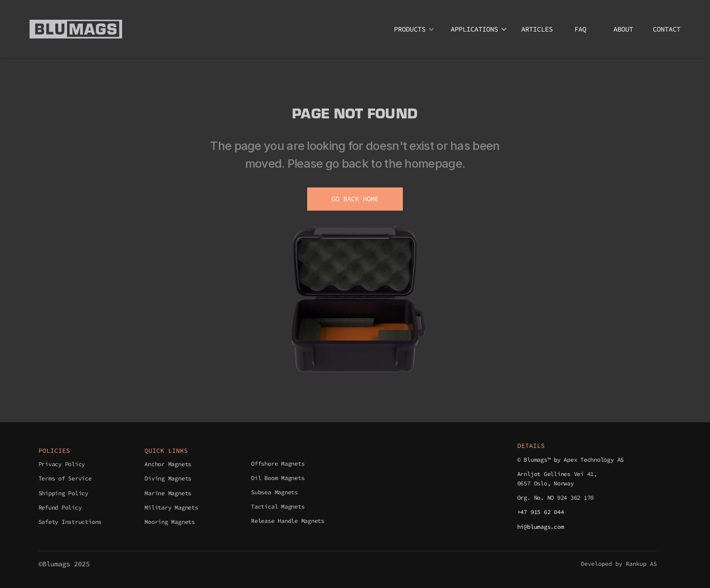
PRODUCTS (410, 29)
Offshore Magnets (278, 463)
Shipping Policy (63, 493)
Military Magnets (171, 507)
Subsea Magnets (274, 492)
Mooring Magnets (169, 522)
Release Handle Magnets (288, 521)
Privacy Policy (62, 464)
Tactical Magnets (278, 506)
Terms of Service (65, 478)
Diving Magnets (168, 478)
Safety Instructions (70, 522)
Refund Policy (60, 507)
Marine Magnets (168, 493)
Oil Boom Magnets (278, 478)
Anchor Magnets (168, 464)
